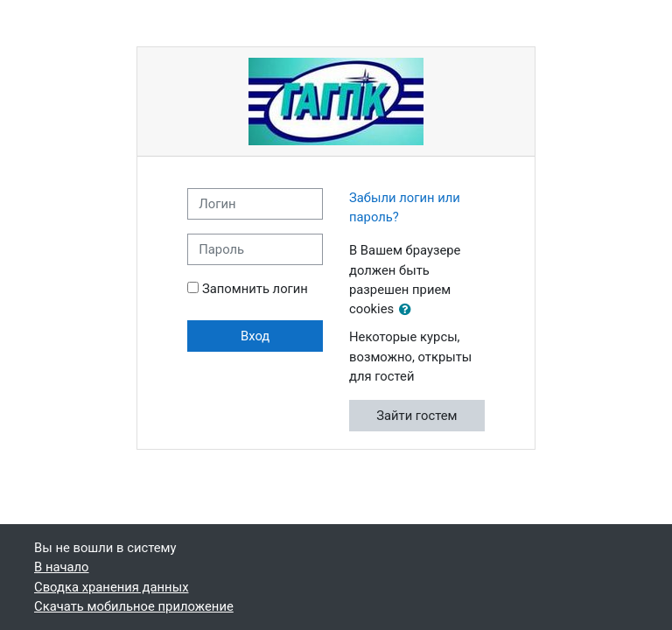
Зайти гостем (416, 416)
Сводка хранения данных (111, 587)
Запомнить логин (255, 289)
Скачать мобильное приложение (134, 606)
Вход (255, 336)
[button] (409, 310)
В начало (62, 567)
